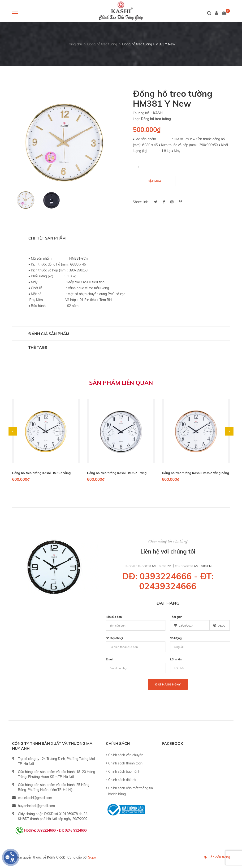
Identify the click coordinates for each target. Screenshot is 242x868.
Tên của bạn (114, 617)
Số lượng (176, 638)
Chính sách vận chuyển (126, 755)
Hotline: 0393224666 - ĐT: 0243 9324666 (55, 830)
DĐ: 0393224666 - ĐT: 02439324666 (168, 581)
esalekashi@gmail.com (35, 798)
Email (110, 659)
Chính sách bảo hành (124, 772)
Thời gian (176, 617)
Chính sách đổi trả (122, 780)
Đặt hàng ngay (168, 684)
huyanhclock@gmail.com (36, 806)
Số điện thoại (114, 638)
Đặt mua (154, 181)
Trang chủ (75, 44)
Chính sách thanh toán (125, 763)
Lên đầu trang (217, 857)
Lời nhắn (176, 659)
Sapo (92, 857)
